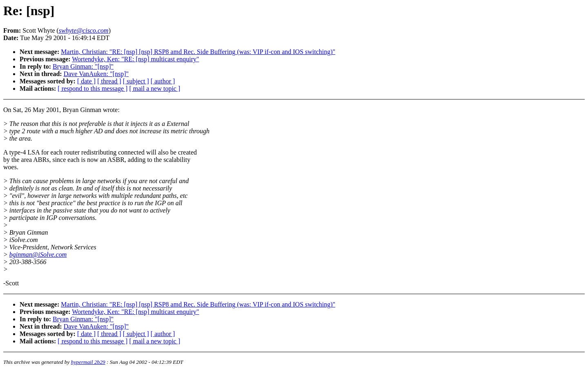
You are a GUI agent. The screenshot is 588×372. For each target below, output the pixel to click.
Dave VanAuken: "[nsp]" (96, 74)
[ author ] (163, 81)
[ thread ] (109, 81)
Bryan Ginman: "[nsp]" (83, 66)
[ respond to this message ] (92, 89)
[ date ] (86, 81)
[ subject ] (136, 81)
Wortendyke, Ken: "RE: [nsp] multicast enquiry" (135, 59)
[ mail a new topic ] (155, 89)
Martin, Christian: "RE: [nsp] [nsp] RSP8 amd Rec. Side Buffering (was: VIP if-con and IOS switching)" (198, 52)
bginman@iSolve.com (38, 254)
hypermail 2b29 (88, 362)
